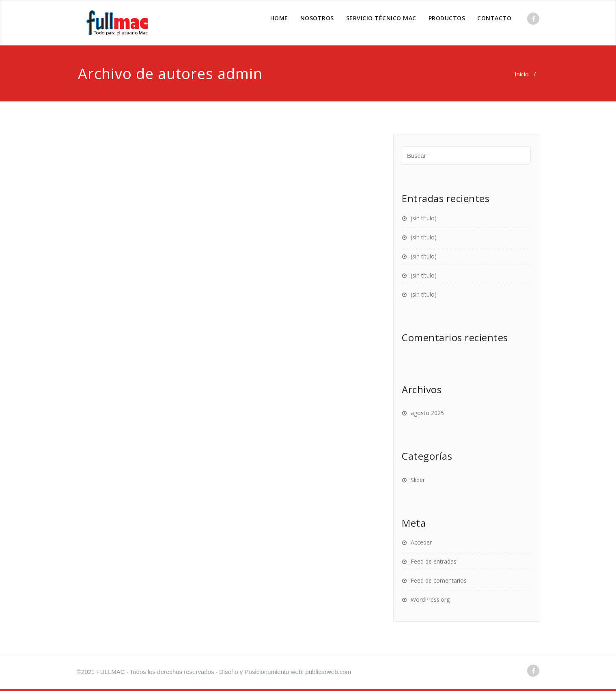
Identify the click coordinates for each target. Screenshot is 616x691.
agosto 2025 (427, 413)
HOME (279, 18)
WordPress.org (430, 600)
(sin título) (424, 218)
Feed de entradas (434, 561)
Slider (418, 480)
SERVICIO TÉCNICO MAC (381, 18)
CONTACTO (494, 18)
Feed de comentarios (439, 580)
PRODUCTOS (447, 18)
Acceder (421, 542)
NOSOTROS (317, 18)
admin (240, 74)
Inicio (522, 74)
